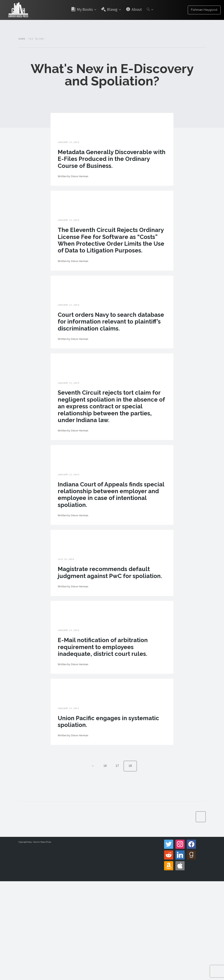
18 (130, 864)
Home (22, 39)
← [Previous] (93, 864)
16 (105, 864)
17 (117, 864)
